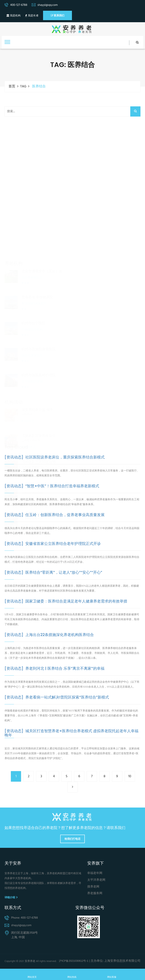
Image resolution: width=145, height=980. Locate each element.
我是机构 (13, 16)
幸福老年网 (95, 873)
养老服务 (26, 454)
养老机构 (97, 454)
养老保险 (115, 454)
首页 (12, 87)
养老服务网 (95, 893)
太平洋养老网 (96, 880)
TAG (23, 87)
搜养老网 (93, 887)
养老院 (80, 454)
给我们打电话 (72, 839)
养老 (10, 454)
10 (130, 776)
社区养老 (63, 454)
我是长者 (32, 16)
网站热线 (72, 974)
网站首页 (32, 974)
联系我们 (57, 15)
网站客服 (112, 974)
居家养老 (44, 454)
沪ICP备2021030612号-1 (74, 961)
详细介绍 (11, 897)
